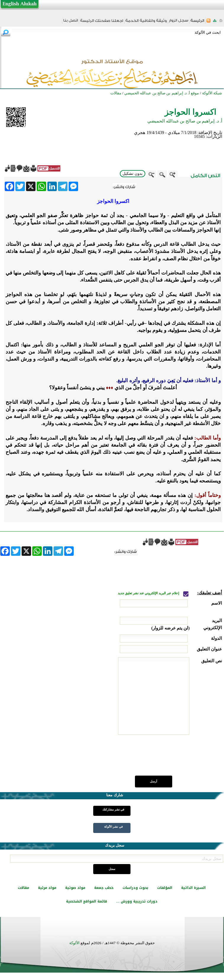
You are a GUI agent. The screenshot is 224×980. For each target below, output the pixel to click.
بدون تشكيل (133, 173)
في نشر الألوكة (113, 827)
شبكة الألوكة (212, 93)
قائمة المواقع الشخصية (87, 901)
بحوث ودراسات (135, 888)
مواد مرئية (47, 888)
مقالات (23, 888)
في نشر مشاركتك (113, 809)
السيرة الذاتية (193, 888)
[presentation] (177, 758)
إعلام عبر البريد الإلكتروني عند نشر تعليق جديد (149, 593)
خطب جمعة (104, 888)
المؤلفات (165, 888)
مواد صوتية (75, 888)
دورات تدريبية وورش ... (137, 901)
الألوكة (74, 943)
